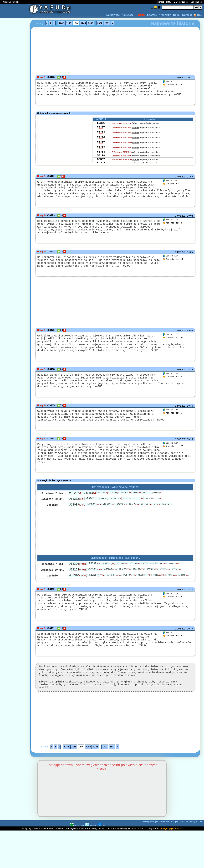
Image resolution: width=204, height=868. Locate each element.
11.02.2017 (181, 657)
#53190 (125, 594)
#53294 (126, 517)
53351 (101, 127)
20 (173, 665)
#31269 (146, 528)
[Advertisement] (14, 434)
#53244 (91, 523)
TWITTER (91, 863)
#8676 (122, 528)
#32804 (168, 529)
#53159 (127, 523)
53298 (101, 165)
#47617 (97, 600)
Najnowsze (113, 15)
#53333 (122, 588)
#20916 (109, 528)
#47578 (129, 600)
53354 (101, 161)
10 (173, 187)
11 (173, 270)
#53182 (153, 594)
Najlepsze (127, 15)
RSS (198, 15)
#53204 (77, 594)
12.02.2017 (181, 386)
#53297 (76, 517)
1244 (76, 23)
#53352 (90, 517)
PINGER (103, 863)
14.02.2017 (181, 78)
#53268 (104, 523)
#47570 (172, 600)
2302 (100, 23)
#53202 (177, 594)
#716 (158, 528)
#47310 (78, 600)
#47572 (184, 600)
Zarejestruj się (181, 2)
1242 (61, 23)
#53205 (111, 594)
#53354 (109, 588)
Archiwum (165, 15)
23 (173, 469)
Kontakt (187, 15)
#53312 (147, 517)
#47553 (144, 600)
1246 (90, 23)
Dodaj (177, 15)
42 (173, 351)
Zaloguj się (197, 2)
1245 (83, 23)
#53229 (165, 594)
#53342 (137, 517)
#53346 (162, 588)
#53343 (149, 588)
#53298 (135, 588)
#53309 (174, 588)
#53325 (103, 517)
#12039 (78, 529)
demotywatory (73, 866)
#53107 (139, 594)
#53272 (76, 523)
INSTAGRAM (77, 863)
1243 (69, 23)
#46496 (158, 600)
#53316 (157, 517)
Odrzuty (140, 15)
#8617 (134, 528)
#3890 (95, 529)
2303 (107, 23)
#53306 (115, 517)
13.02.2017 (181, 180)
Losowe (152, 15)
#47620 (114, 600)
